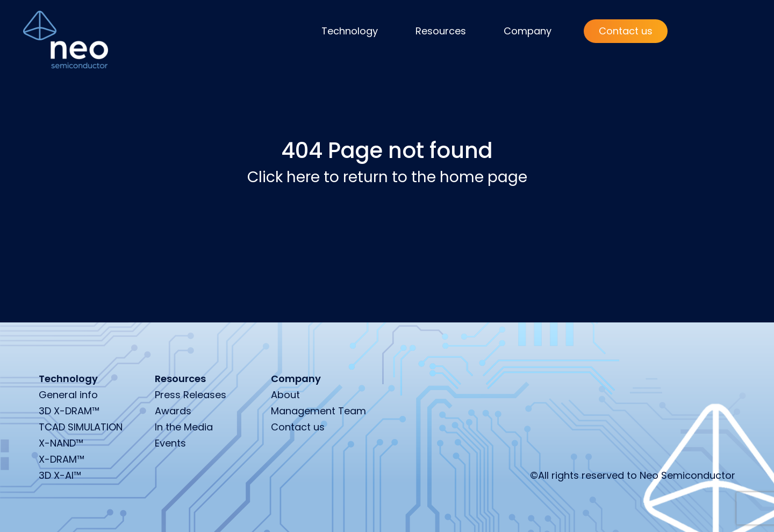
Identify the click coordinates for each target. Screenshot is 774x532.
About (285, 395)
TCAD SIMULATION (81, 427)
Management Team (318, 411)
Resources (441, 31)
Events (170, 443)
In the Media (184, 427)
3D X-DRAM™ (69, 411)
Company (528, 31)
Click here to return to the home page (387, 177)
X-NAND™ (61, 443)
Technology (350, 31)
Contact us (626, 31)
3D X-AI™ (60, 475)
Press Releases (191, 395)
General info (68, 395)
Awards (173, 411)
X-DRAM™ (62, 459)
